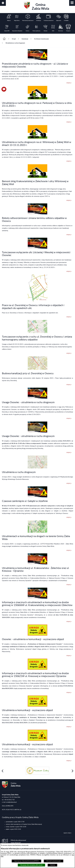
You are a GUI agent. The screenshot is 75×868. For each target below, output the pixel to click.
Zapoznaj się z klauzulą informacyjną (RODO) (26, 861)
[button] (72, 3)
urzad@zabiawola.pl (11, 802)
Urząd (14, 39)
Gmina (37, 6)
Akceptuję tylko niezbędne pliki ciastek (31, 865)
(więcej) (40, 824)
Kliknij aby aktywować (18, 842)
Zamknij (52, 865)
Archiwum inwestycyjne (42, 39)
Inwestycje (25, 39)
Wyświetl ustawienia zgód (54, 861)
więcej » (69, 83)
